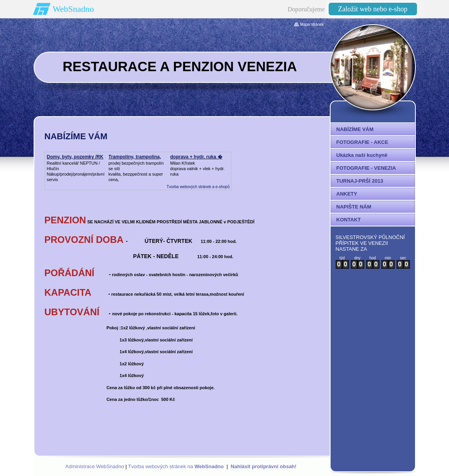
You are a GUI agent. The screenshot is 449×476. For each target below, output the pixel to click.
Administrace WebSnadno (95, 466)
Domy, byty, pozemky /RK (75, 157)
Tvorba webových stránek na (176, 466)
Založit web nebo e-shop (373, 9)
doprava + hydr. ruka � (196, 157)
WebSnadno (73, 9)
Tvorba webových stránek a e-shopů (198, 187)
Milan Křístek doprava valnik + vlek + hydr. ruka (198, 169)
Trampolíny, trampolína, (135, 157)
